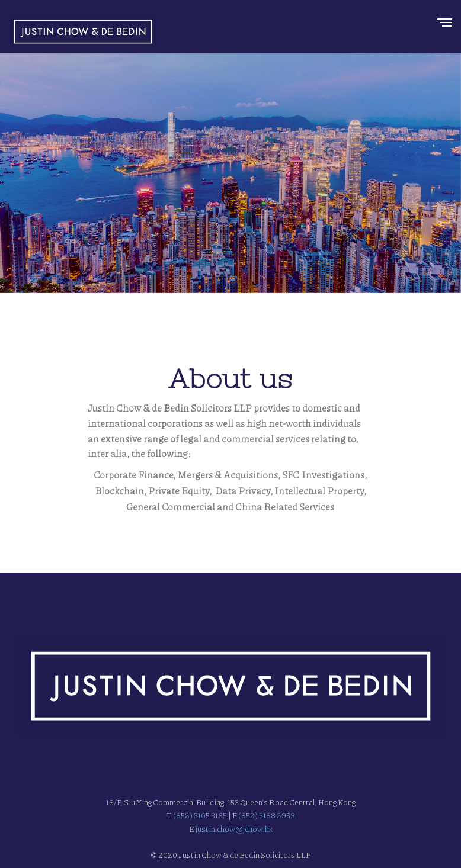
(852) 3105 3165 (200, 815)
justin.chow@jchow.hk (233, 829)
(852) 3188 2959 (267, 815)
